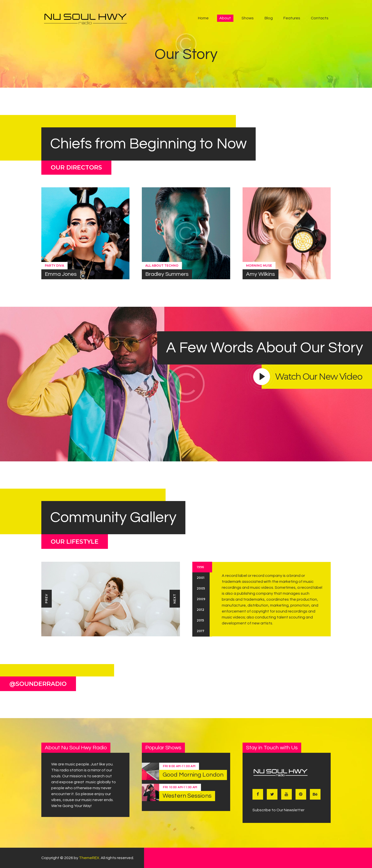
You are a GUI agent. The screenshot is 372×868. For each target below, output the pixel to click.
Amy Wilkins (260, 274)
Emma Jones (61, 274)
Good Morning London (193, 775)
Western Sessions (187, 796)
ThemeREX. (89, 858)
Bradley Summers (167, 274)
